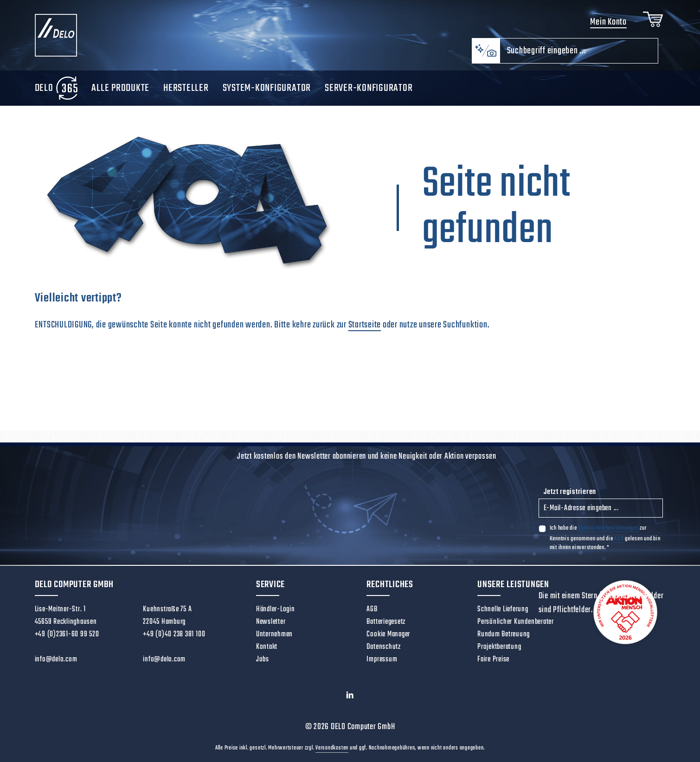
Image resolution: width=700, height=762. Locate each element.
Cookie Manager (388, 634)
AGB (619, 539)
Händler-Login (276, 609)
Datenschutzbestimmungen (608, 528)
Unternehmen (274, 634)
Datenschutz (383, 647)
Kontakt (267, 647)
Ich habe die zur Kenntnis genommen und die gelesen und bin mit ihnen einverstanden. (605, 538)
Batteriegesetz (386, 622)
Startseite (365, 325)
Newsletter (271, 622)
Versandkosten (332, 748)
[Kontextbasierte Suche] (486, 51)
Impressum (382, 660)
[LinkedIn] (350, 698)
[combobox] (579, 51)
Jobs (263, 660)
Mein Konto (608, 22)
